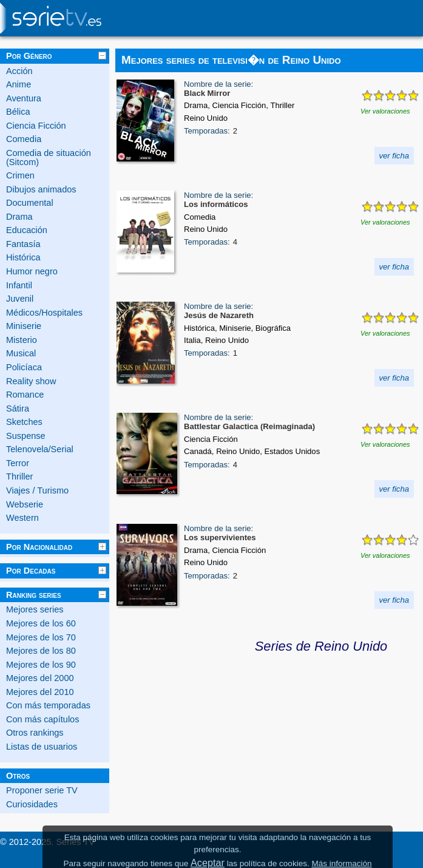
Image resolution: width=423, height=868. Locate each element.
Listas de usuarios (42, 747)
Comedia (24, 139)
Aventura (24, 98)
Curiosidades (32, 804)
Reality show (31, 381)
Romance (25, 395)
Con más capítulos (42, 719)
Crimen (20, 175)
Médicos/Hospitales (44, 313)
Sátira (18, 409)
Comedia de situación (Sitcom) (49, 158)
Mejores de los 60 (41, 623)
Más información (341, 863)
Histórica (23, 257)
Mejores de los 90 (41, 665)
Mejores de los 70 (41, 637)
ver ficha (394, 156)
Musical (21, 353)
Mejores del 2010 (40, 692)
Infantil (19, 285)
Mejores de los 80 (41, 651)
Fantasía (23, 244)
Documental (30, 203)
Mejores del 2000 (40, 678)
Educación (27, 230)
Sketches (24, 422)
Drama (19, 217)
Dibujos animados (41, 189)
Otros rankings (35, 733)
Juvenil (20, 299)
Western (22, 518)
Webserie (25, 504)
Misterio (22, 340)
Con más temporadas (48, 705)
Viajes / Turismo (37, 490)
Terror (18, 463)
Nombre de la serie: (218, 84)
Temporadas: (207, 131)
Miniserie (24, 326)
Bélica (18, 112)
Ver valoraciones (385, 111)
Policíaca (24, 367)
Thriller (19, 476)
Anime (19, 84)
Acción (19, 71)
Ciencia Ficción (36, 126)
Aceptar (208, 863)
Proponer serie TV (42, 790)
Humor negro (32, 271)
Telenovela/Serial (40, 449)
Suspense (26, 436)
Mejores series (35, 609)
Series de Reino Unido (321, 646)
